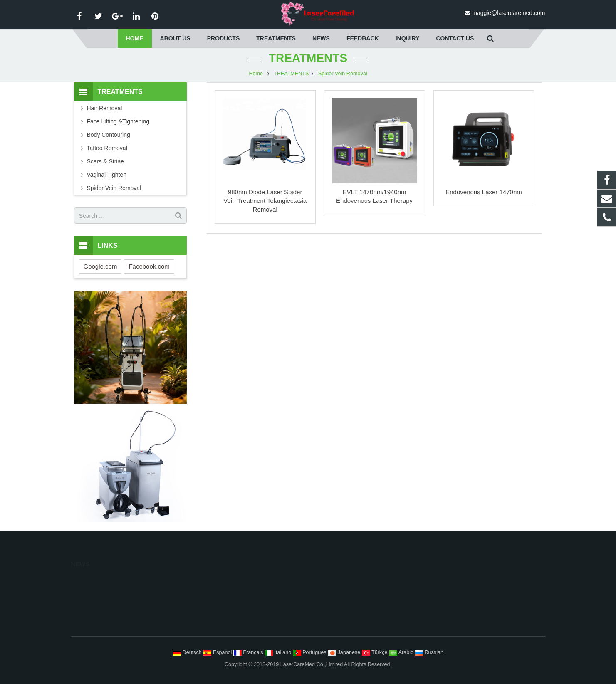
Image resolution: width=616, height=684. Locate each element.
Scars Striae (333, 631)
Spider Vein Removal (343, 74)
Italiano (279, 652)
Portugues (310, 652)
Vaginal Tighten (107, 175)
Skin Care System (217, 605)
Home (256, 74)
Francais (249, 652)
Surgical (205, 631)
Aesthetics (208, 580)
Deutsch (188, 652)
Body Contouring (109, 135)
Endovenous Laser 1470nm (484, 192)
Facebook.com (149, 266)
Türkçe (375, 652)
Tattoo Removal (107, 148)
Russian (429, 652)
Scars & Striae (105, 161)
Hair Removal (105, 108)
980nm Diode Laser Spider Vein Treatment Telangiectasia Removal (265, 201)
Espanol (218, 652)
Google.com (100, 266)
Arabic (402, 652)
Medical (205, 593)
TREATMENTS (308, 58)
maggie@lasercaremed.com (508, 13)
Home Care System (219, 618)
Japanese (345, 652)
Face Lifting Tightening (345, 593)
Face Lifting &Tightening (118, 121)
